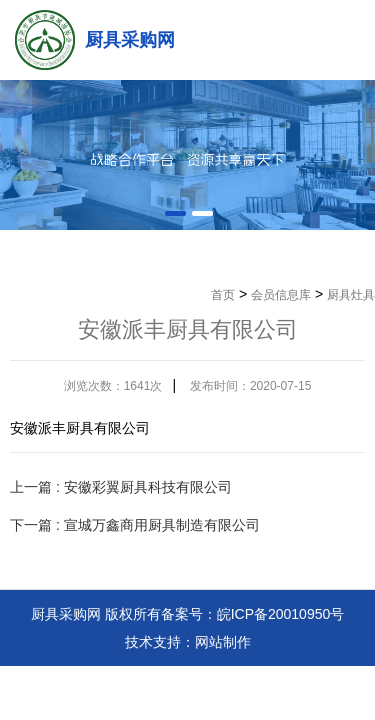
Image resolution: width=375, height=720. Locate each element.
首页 (223, 295)
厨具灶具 (351, 295)
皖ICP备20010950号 (281, 614)
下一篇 (135, 525)
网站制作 (223, 642)
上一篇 (121, 487)
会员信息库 (281, 295)
